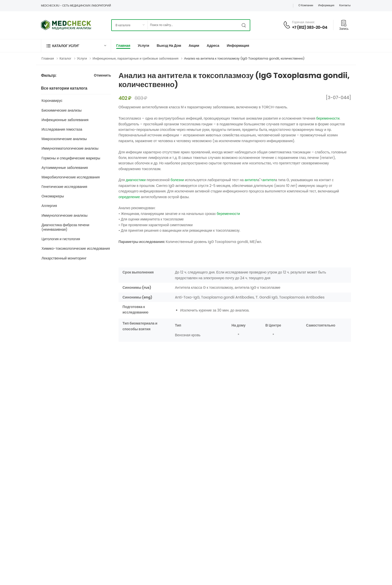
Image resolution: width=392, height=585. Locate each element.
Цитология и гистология (61, 239)
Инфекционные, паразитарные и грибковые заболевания (135, 58)
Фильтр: (49, 76)
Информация (326, 5)
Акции (194, 46)
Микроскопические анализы (64, 139)
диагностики (136, 180)
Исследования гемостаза (62, 129)
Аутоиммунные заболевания (65, 168)
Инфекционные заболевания (65, 120)
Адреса (213, 46)
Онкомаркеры (53, 196)
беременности (328, 118)
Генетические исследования (64, 187)
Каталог (65, 58)
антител (251, 180)
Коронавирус (52, 101)
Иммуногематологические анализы (70, 148)
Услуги (143, 46)
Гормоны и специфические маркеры (71, 158)
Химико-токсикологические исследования (76, 248)
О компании (306, 5)
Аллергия (49, 206)
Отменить (102, 76)
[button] (76, 46)
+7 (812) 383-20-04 (310, 27)
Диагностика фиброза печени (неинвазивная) (65, 227)
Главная (123, 46)
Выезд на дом (169, 46)
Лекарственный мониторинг (64, 258)
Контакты (345, 5)
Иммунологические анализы (64, 215)
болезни (177, 180)
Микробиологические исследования (71, 177)
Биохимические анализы (61, 110)
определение (129, 197)
